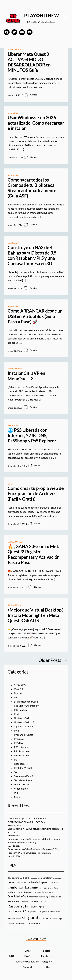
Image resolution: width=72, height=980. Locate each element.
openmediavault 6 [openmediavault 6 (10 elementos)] (54, 897)
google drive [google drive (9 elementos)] (46, 888)
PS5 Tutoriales (14, 425)
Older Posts (53, 660)
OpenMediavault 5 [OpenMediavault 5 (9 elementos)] (37, 897)
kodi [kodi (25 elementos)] (10, 892)
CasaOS (18, 689)
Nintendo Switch (23, 718)
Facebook (46, 956)
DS (16, 697)
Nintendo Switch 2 (24, 722)
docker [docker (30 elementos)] (12, 882)
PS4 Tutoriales (22, 751)
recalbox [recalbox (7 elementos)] (51, 912)
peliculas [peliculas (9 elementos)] (11, 901)
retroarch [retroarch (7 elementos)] (11, 919)
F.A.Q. (28, 956)
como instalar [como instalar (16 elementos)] (45, 878)
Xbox (17, 797)
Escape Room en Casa (26, 701)
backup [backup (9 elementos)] (34, 878)
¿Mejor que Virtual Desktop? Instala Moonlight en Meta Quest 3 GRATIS (36, 615)
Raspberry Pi (14, 243)
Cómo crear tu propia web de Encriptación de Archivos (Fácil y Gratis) (36, 494)
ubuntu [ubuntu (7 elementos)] (55, 919)
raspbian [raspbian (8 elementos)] (43, 912)
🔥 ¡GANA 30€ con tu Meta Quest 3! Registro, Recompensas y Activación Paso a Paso (34, 554)
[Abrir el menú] (66, 18)
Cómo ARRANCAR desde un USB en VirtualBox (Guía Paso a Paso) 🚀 (35, 316)
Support (28, 967)
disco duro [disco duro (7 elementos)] (57, 878)
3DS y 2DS (20, 685)
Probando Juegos (24, 735)
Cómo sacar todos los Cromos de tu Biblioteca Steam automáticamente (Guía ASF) (32, 188)
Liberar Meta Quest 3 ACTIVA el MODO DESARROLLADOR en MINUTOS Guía (29, 62)
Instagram (46, 961)
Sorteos (18, 772)
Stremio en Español (25, 776)
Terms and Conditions (28, 961)
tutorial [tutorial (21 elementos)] (47, 918)
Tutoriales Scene (23, 780)
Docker (11, 484)
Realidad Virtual (15, 49)
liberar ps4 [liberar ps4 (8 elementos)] (37, 892)
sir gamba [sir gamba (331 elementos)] (32, 917)
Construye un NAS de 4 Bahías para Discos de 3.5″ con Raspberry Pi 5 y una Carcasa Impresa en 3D (33, 255)
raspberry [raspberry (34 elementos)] (40, 901)
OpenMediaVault (24, 726)
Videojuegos (21, 789)
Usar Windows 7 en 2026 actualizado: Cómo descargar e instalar (36, 123)
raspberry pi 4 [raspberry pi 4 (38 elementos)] (17, 911)
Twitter (46, 967)
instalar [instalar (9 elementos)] (55, 888)
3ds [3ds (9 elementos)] (9, 878)
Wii (16, 793)
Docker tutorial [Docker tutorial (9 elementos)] (23, 882)
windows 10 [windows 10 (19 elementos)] (22, 923)
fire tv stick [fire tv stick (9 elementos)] (55, 882)
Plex (16, 730)
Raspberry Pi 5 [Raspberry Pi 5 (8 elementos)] (33, 912)
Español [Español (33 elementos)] (44, 882)
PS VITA (18, 743)
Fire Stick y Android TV (27, 706)
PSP (16, 760)
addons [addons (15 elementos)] (16, 878)
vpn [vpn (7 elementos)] (61, 919)
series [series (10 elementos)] (18, 919)
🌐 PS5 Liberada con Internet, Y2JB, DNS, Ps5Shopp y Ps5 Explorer (32, 435)
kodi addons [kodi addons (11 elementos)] (26, 892)
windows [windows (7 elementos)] (11, 924)
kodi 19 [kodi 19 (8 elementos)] (17, 892)
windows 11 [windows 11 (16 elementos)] (35, 924)
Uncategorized (22, 784)
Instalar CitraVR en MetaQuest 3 (26, 376)
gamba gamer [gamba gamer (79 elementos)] (29, 887)
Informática (13, 113)
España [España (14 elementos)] (35, 882)
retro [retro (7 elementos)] (58, 912)
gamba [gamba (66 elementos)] (13, 887)
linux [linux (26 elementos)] (45, 892)
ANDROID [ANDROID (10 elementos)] (25, 878)
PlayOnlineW (42, 15)
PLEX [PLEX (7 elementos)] (18, 901)
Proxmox (19, 739)
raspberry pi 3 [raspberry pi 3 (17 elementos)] (37, 907)
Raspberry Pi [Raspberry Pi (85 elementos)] (18, 906)
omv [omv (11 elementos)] (51, 892)
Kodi (17, 714)
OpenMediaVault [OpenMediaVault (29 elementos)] (18, 896)
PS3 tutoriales (22, 747)
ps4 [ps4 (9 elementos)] (31, 901)
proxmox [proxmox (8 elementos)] (25, 901)
